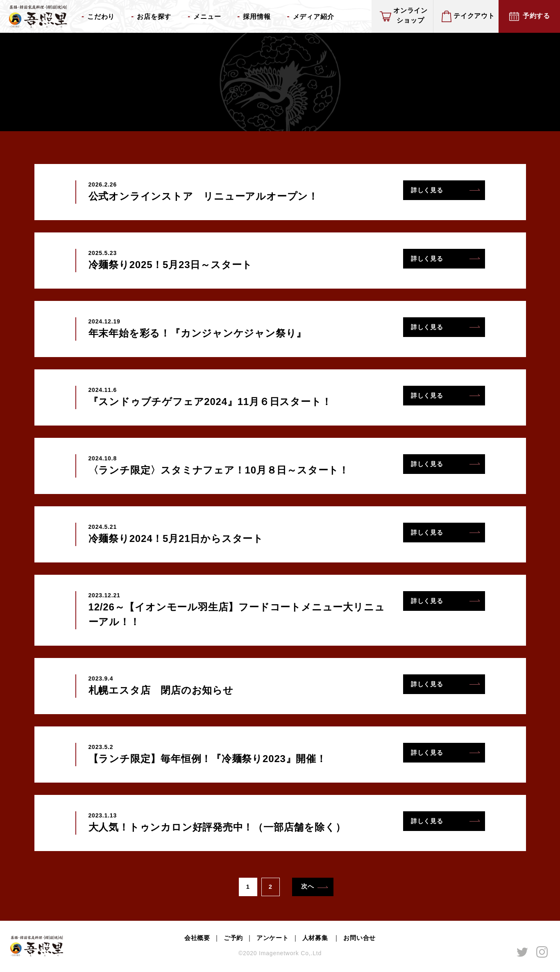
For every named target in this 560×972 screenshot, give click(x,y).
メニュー (207, 17)
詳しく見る (429, 191)
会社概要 (194, 940)
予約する (536, 16)
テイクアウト (474, 16)
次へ (309, 887)
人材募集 (317, 940)
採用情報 (257, 17)
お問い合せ (363, 940)
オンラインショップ (410, 15)
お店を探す (154, 17)
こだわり (101, 17)
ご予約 (231, 940)
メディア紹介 (314, 17)
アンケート (272, 940)
